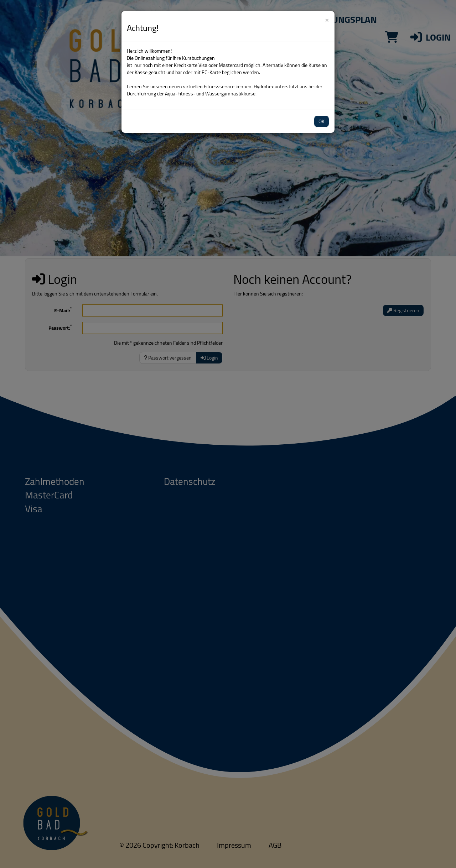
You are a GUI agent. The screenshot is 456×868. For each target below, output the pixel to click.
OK (322, 121)
